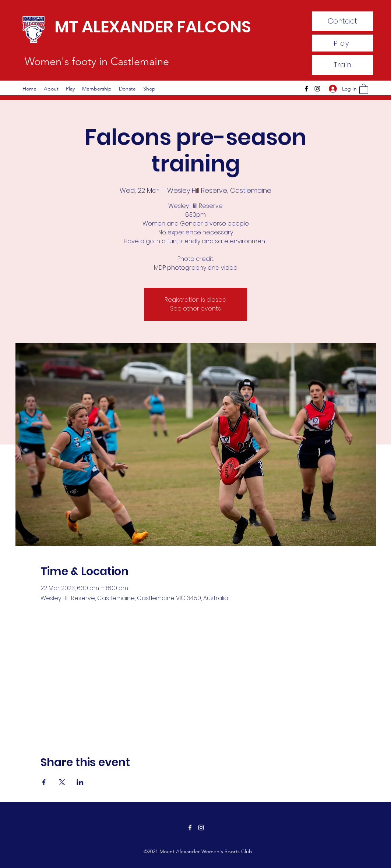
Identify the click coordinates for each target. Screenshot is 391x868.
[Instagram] (317, 89)
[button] (364, 88)
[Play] (342, 43)
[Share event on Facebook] (44, 782)
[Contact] (342, 21)
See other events (195, 309)
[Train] (342, 65)
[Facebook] (306, 89)
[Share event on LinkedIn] (80, 782)
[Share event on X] (62, 782)
